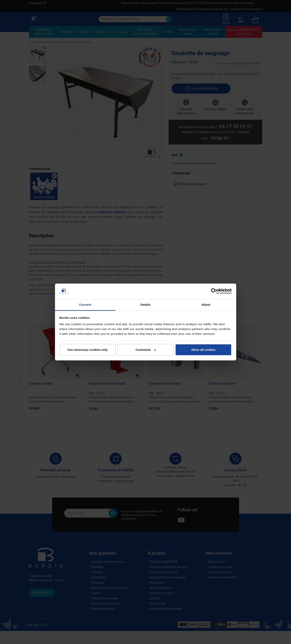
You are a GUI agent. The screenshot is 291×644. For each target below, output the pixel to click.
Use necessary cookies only (88, 350)
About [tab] (206, 305)
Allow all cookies (203, 350)
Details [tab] (146, 305)
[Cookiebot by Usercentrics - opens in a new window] (214, 291)
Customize (146, 350)
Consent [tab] (85, 305)
